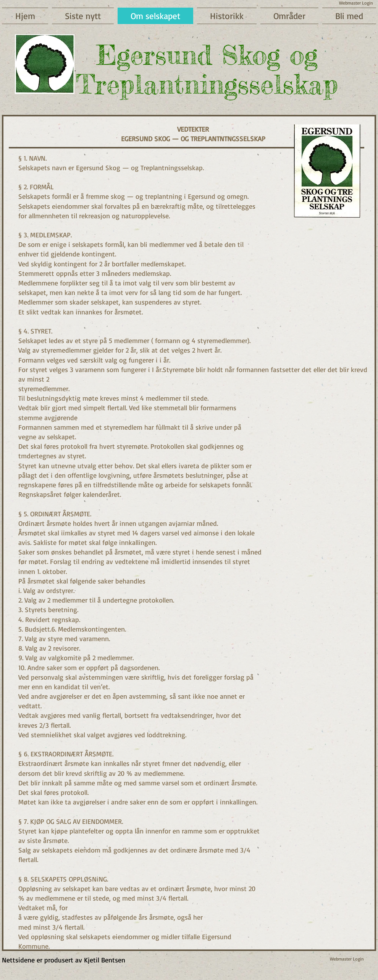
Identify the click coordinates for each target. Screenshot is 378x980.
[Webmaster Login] (347, 959)
